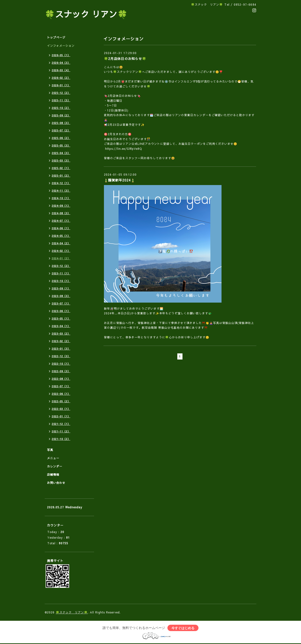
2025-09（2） (61, 115)
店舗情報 (53, 474)
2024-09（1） (61, 206)
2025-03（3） (61, 160)
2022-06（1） (61, 394)
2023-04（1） (61, 326)
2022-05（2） (61, 401)
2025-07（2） (61, 130)
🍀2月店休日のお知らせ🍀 (125, 59)
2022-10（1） (61, 364)
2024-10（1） (61, 198)
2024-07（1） (61, 221)
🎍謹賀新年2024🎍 (119, 180)
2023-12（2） (61, 266)
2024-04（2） (61, 243)
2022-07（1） (61, 386)
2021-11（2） (61, 431)
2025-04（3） (61, 153)
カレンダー (55, 466)
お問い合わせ (56, 483)
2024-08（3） (61, 213)
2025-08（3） (61, 123)
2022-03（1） (61, 409)
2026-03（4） (61, 70)
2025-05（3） (61, 145)
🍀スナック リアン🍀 (86, 14)
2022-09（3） (61, 371)
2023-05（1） (61, 318)
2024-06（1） (61, 228)
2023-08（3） (61, 296)
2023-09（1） (61, 288)
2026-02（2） (61, 78)
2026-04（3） (61, 63)
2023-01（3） (61, 349)
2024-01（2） (61, 258)
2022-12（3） (61, 356)
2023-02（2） (61, 341)
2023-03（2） (61, 334)
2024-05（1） (61, 236)
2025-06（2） (61, 138)
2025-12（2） (61, 93)
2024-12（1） (61, 183)
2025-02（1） (61, 168)
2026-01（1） (61, 85)
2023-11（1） (61, 273)
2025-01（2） (61, 176)
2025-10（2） (61, 108)
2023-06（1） (61, 311)
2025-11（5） (61, 100)
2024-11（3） (61, 191)
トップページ (56, 37)
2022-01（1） (61, 416)
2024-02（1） (61, 251)
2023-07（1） (61, 303)
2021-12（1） (61, 424)
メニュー (53, 458)
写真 (50, 450)
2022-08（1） (61, 379)
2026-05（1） (61, 55)
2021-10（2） (61, 439)
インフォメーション (61, 46)
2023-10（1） (61, 281)
